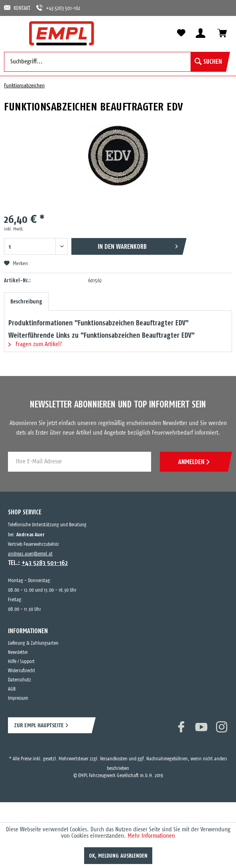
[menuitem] (14, 33)
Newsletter (18, 652)
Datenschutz (20, 680)
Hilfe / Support (21, 662)
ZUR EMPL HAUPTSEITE (39, 725)
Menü (14, 33)
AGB (12, 689)
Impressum (18, 698)
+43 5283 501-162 (58, 8)
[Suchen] (208, 62)
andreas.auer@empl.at (30, 554)
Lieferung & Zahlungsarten (33, 643)
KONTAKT (17, 8)
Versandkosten (114, 759)
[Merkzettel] (181, 33)
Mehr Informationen (151, 836)
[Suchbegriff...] (115, 62)
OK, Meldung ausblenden (118, 856)
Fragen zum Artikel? (35, 344)
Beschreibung (26, 301)
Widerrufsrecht (22, 671)
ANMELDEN (194, 462)
